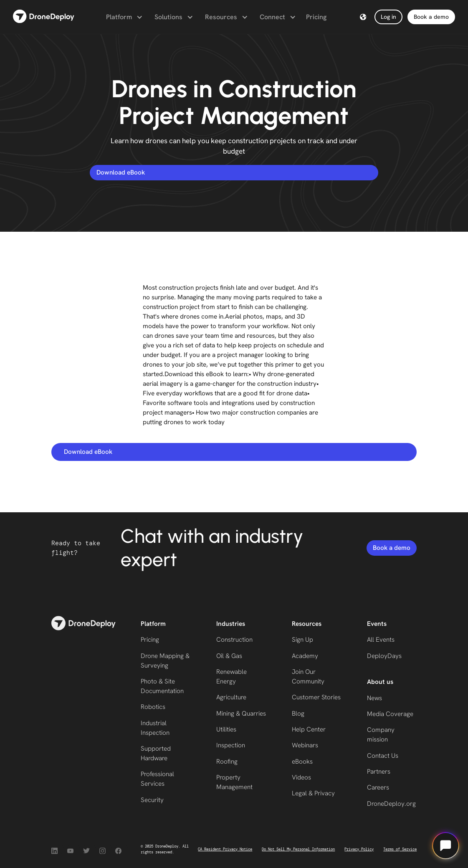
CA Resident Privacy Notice (225, 849)
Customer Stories (316, 697)
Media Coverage (390, 714)
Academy (305, 656)
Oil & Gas (229, 656)
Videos (301, 777)
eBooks (302, 762)
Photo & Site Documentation (162, 686)
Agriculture (231, 697)
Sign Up (302, 640)
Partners (379, 772)
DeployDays (384, 656)
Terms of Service (400, 849)
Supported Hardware (156, 753)
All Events (381, 640)
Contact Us (383, 756)
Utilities (226, 729)
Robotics (153, 707)
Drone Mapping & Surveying (165, 661)
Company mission (381, 735)
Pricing (316, 17)
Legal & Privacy (313, 793)
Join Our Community (308, 677)
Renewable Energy (231, 677)
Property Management (234, 782)
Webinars (305, 745)
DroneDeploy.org (391, 804)
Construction (234, 640)
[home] (44, 17)
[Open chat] (446, 846)
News (374, 698)
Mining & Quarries (241, 714)
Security (152, 800)
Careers (378, 787)
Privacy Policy (359, 849)
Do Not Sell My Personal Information (298, 849)
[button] (124, 17)
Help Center (309, 729)
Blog (298, 714)
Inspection (231, 745)
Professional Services (157, 779)
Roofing (227, 762)
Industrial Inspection (155, 728)
